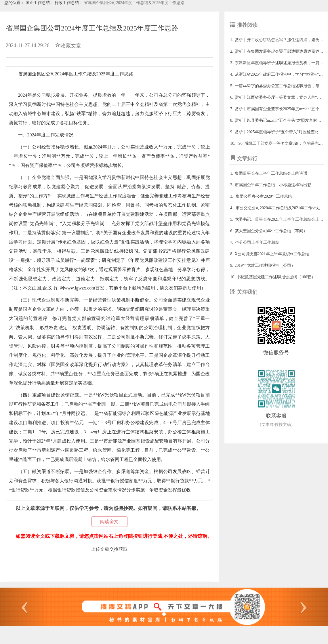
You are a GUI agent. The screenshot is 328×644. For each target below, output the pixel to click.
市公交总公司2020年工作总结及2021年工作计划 (278, 208)
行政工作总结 (67, 3)
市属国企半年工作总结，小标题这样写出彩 (273, 185)
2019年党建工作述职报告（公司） (265, 265)
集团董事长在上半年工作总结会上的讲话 (271, 173)
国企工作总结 (38, 3)
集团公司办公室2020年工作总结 (264, 196)
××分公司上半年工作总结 (257, 242)
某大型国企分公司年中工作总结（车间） (271, 231)
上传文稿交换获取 (109, 549)
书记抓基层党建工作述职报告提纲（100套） (276, 277)
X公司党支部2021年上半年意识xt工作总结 (272, 254)
